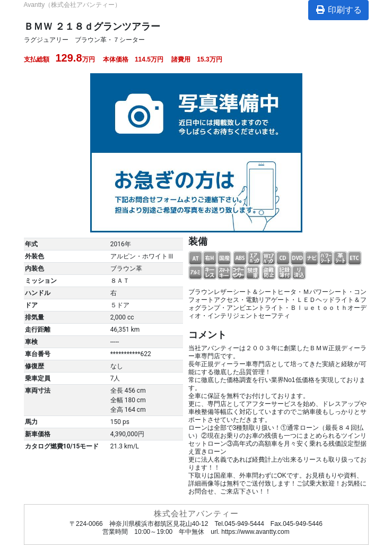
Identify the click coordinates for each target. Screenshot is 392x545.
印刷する (338, 10)
